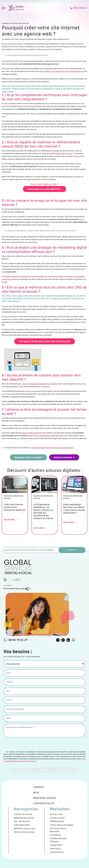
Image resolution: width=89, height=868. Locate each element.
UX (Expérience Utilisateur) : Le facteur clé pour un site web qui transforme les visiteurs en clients (43, 511)
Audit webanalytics (32, 822)
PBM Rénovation (51, 821)
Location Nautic (51, 837)
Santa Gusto (50, 835)
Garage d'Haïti (51, 833)
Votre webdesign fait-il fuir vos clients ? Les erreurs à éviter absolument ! (74, 509)
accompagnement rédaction (47, 436)
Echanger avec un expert (28, 457)
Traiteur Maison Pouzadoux (54, 822)
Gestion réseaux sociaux (34, 826)
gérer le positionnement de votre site (57, 153)
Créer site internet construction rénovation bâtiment (15, 507)
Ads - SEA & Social (32, 821)
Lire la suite (11, 520)
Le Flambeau (50, 828)
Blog (40, 805)
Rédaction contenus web (34, 824)
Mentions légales (44, 808)
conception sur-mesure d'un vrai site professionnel (63, 71)
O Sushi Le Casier (51, 819)
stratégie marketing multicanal (16, 276)
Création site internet (33, 817)
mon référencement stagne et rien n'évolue (40, 384)
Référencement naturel (33, 819)
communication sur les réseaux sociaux (48, 276)
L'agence (41, 802)
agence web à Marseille (32, 433)
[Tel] (78, 8)
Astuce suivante (63, 457)
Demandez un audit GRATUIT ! (44, 195)
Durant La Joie (51, 817)
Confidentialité (44, 811)
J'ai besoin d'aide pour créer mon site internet (45, 345)
